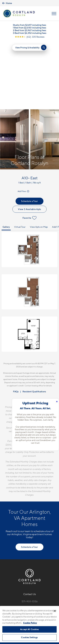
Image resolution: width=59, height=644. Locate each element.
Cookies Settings (29, 637)
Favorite (29, 149)
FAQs (16, 323)
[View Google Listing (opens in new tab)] (30, 37)
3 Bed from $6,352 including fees (30, 33)
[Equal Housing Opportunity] (23, 550)
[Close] (55, 611)
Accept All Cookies (29, 629)
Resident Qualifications (34, 323)
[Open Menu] (54, 14)
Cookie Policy (30, 623)
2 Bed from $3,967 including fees (30, 30)
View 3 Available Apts (29, 141)
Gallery (6, 158)
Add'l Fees (24, 123)
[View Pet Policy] (29, 556)
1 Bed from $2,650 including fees (29, 28)
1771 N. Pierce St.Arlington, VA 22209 (30, 541)
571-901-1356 (30, 533)
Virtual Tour (20, 158)
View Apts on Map (39, 158)
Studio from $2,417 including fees (29, 25)
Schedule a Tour (29, 133)
